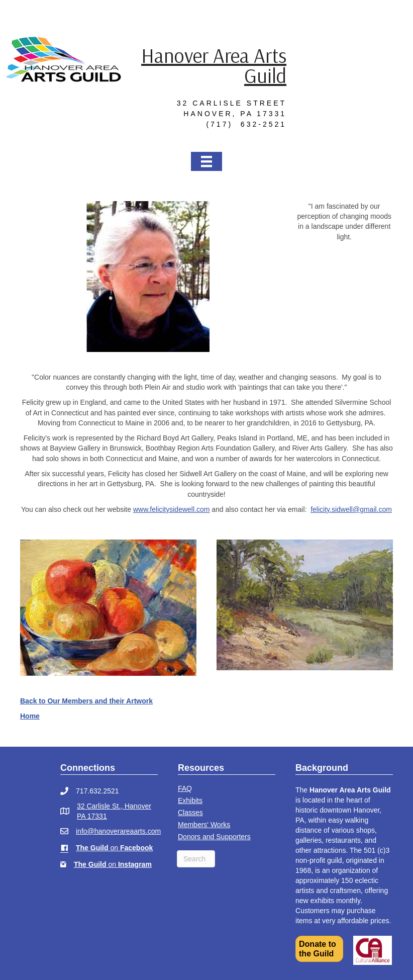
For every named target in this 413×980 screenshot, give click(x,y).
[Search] (196, 859)
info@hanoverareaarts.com (118, 831)
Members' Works (204, 825)
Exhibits (190, 800)
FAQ (185, 788)
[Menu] (206, 161)
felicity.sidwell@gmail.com (351, 509)
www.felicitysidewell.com (171, 509)
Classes (190, 813)
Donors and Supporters (214, 837)
